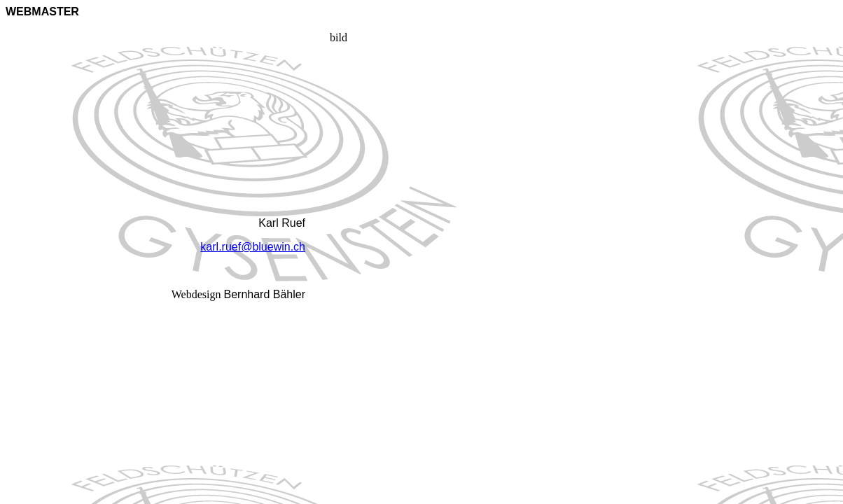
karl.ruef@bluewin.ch (253, 247)
